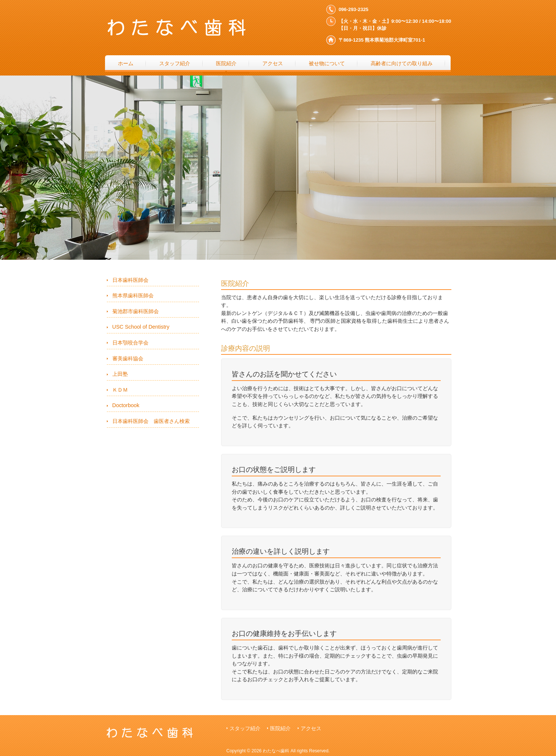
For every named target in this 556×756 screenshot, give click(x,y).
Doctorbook (126, 405)
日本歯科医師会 (130, 280)
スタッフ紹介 (245, 729)
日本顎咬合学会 (130, 343)
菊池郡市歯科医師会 (136, 311)
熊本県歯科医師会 (133, 295)
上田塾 (120, 374)
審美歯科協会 (128, 358)
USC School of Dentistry (141, 327)
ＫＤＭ (120, 390)
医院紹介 (280, 729)
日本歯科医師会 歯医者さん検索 (151, 421)
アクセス (311, 729)
